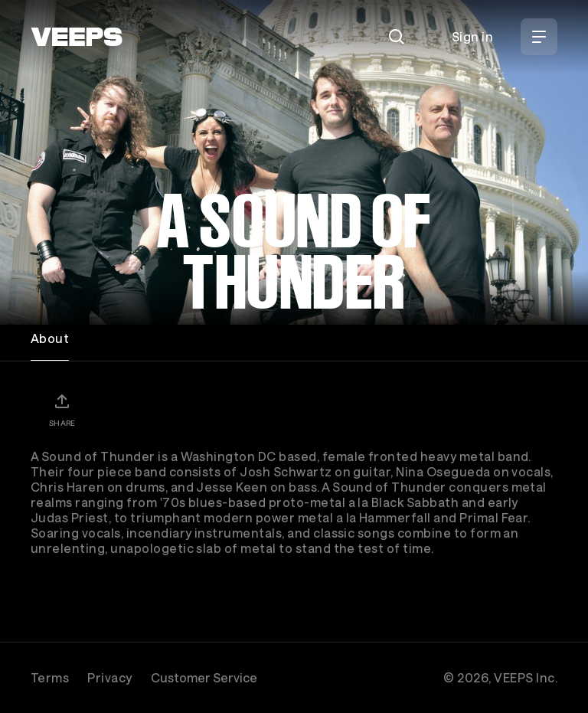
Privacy (109, 677)
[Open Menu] (539, 37)
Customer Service (204, 677)
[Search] (397, 37)
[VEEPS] (77, 37)
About (50, 338)
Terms (50, 677)
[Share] (62, 410)
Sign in (472, 36)
